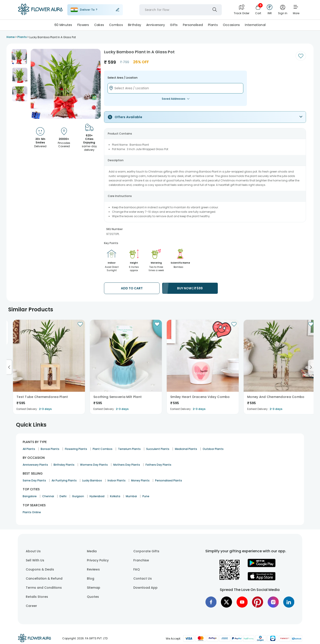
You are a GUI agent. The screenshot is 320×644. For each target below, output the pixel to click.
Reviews (93, 569)
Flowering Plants (76, 449)
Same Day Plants (34, 480)
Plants (213, 25)
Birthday (135, 25)
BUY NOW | (190, 288)
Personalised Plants (169, 480)
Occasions (231, 25)
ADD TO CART (132, 288)
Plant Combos (103, 449)
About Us (33, 551)
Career (31, 606)
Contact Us (143, 578)
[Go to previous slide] (9, 367)
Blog (91, 578)
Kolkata (115, 496)
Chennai (48, 496)
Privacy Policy (98, 560)
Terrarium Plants (129, 449)
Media (92, 551)
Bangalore (30, 496)
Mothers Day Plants (127, 465)
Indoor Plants (117, 480)
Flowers (83, 25)
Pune (146, 496)
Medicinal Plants (186, 449)
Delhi (63, 496)
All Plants (29, 449)
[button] (19, 57)
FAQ (137, 569)
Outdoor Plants (213, 449)
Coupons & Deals (40, 569)
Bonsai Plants (50, 449)
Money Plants (140, 480)
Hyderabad (97, 496)
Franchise (141, 560)
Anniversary (156, 25)
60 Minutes (63, 25)
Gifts (174, 25)
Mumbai (131, 496)
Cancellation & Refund (44, 578)
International (255, 25)
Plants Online (32, 512)
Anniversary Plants (35, 465)
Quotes (93, 597)
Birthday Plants (64, 465)
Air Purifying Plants (64, 480)
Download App (145, 588)
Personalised (193, 25)
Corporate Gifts (146, 551)
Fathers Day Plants (158, 465)
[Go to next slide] (311, 367)
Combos (116, 25)
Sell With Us (35, 560)
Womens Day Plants (94, 465)
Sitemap (94, 588)
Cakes (99, 25)
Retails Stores (37, 597)
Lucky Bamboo (92, 480)
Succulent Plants (158, 449)
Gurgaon (78, 496)
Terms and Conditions (44, 588)
